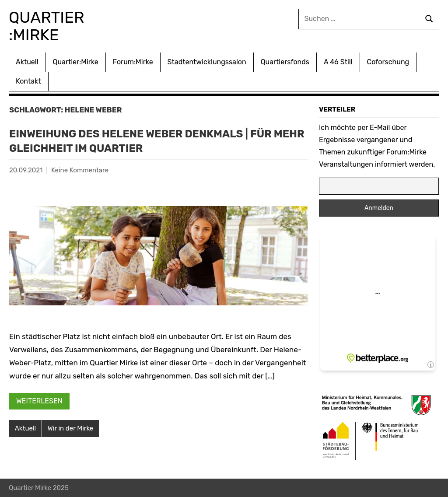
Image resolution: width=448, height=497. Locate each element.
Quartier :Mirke (48, 26)
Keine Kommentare (80, 170)
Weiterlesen (39, 401)
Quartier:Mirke (76, 62)
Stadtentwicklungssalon (207, 62)
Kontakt (28, 81)
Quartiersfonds (285, 62)
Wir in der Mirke (70, 428)
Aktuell (27, 62)
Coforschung (388, 62)
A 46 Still (338, 62)
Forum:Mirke (133, 62)
